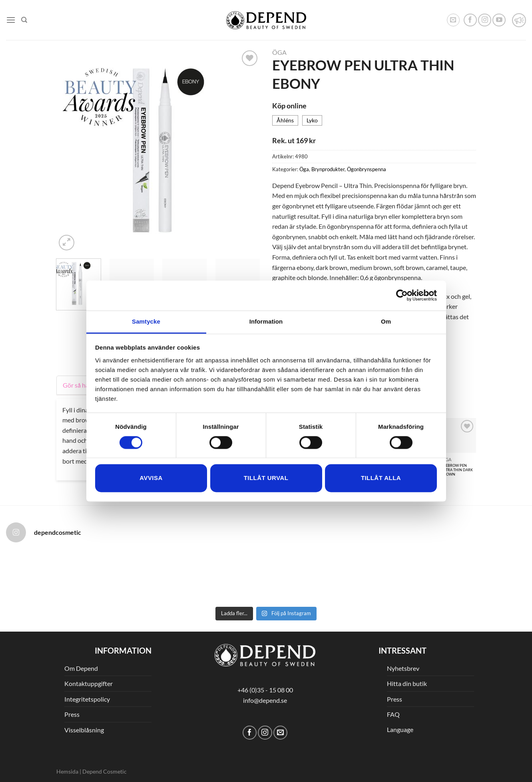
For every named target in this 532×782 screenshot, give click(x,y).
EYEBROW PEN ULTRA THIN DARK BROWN (457, 470)
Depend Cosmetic (105, 771)
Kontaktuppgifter (89, 683)
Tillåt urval (266, 478)
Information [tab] (266, 321)
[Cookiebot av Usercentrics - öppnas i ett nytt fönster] (402, 295)
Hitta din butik (407, 683)
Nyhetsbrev (403, 668)
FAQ (393, 714)
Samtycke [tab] (146, 321)
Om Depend (81, 668)
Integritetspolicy (87, 699)
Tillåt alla (381, 478)
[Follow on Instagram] (485, 20)
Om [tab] (386, 321)
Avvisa (151, 478)
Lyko (312, 120)
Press (72, 714)
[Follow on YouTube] (499, 20)
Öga (279, 52)
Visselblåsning (84, 730)
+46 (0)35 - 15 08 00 (265, 690)
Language (400, 729)
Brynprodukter (328, 169)
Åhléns (285, 120)
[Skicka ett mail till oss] (280, 733)
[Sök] (24, 20)
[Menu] (11, 20)
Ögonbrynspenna (367, 169)
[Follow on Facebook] (470, 20)
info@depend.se (265, 700)
